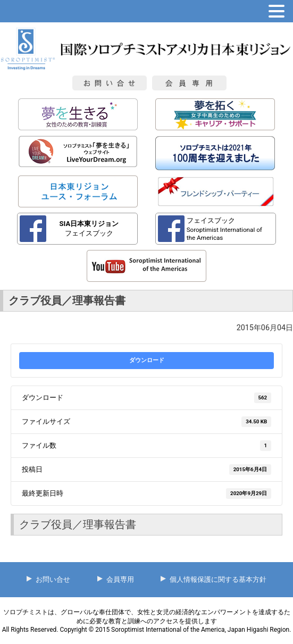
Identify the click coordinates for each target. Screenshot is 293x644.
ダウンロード (147, 360)
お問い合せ (53, 579)
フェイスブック (89, 228)
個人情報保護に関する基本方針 (218, 579)
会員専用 (120, 579)
